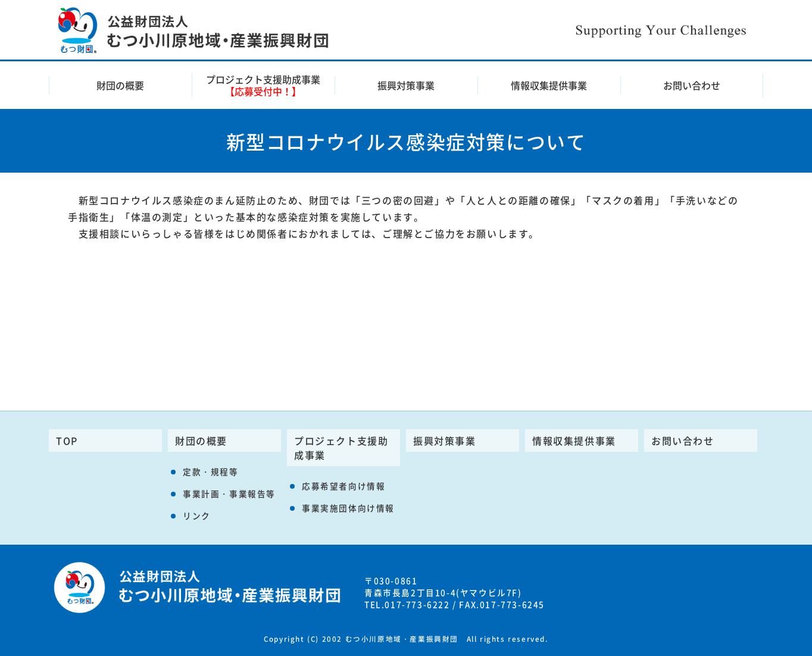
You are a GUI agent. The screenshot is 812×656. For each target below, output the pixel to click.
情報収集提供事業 (549, 85)
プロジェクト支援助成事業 (263, 85)
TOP (67, 441)
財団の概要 (120, 85)
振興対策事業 (406, 85)
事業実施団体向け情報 (348, 508)
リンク (197, 516)
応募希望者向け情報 (343, 486)
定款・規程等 (211, 471)
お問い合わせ (692, 85)
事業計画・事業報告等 (229, 493)
